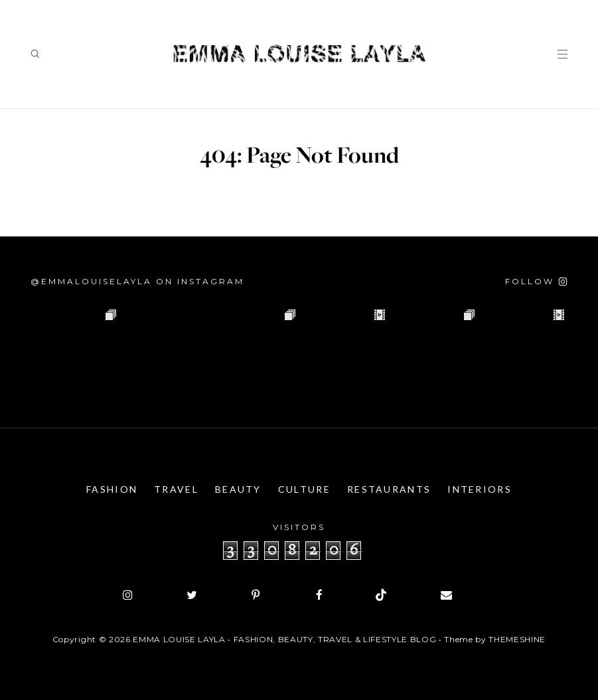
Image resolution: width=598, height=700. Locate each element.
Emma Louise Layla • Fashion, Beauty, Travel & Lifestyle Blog (284, 639)
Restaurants (389, 489)
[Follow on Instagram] (536, 281)
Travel (176, 489)
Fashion (112, 489)
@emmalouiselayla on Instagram (137, 281)
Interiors (480, 489)
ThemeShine (517, 639)
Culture (304, 489)
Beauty (238, 489)
